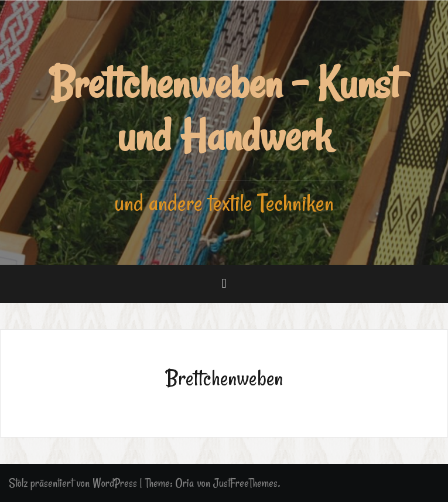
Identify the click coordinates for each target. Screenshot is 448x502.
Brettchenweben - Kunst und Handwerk (224, 110)
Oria (184, 483)
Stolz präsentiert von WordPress (73, 483)
